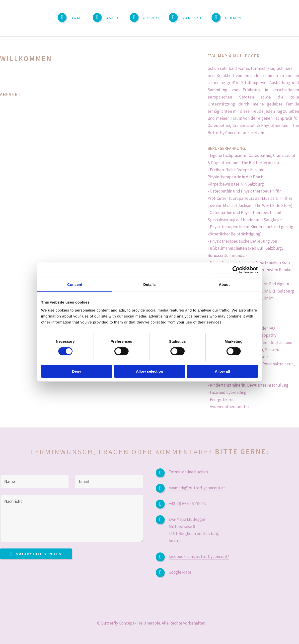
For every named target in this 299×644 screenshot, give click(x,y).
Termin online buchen (188, 472)
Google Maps (180, 572)
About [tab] (224, 284)
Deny (77, 371)
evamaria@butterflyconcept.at (197, 488)
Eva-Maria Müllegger (234, 56)
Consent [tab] (75, 284)
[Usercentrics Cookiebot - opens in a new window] (236, 270)
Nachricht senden (39, 554)
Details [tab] (149, 284)
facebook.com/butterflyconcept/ (199, 556)
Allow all (222, 371)
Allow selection (149, 371)
